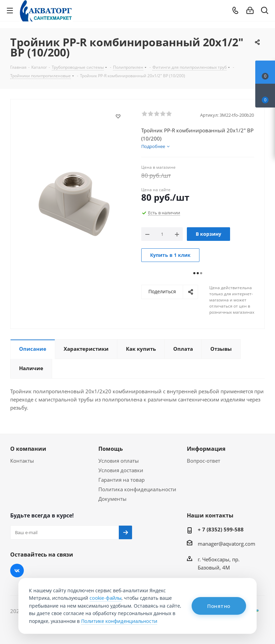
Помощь (111, 449)
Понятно (219, 606)
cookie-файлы (106, 598)
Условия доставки (121, 470)
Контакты (22, 461)
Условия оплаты (119, 461)
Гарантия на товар (122, 480)
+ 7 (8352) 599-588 (221, 529)
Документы (112, 499)
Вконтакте (17, 571)
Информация (206, 449)
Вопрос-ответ (204, 461)
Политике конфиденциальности (119, 621)
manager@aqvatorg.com (227, 544)
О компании (28, 449)
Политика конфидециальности (137, 489)
